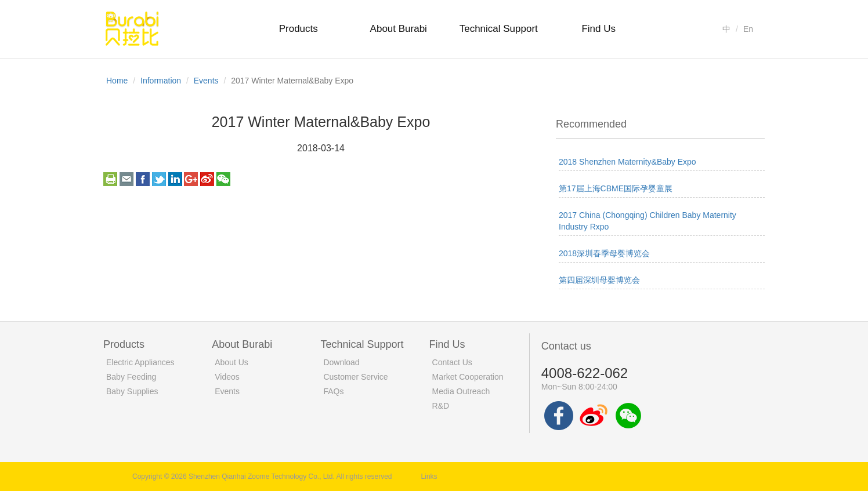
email (126, 179)
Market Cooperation (468, 377)
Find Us (598, 29)
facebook (143, 179)
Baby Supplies (132, 391)
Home (117, 81)
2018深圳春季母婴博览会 (604, 253)
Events (206, 81)
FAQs (333, 391)
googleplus (191, 179)
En (748, 29)
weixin (223, 179)
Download (341, 362)
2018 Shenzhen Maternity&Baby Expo (628, 162)
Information (161, 81)
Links (429, 477)
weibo (207, 179)
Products (299, 29)
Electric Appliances (140, 362)
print (110, 179)
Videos (227, 377)
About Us (232, 362)
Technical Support (499, 29)
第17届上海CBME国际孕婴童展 (616, 188)
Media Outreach (461, 391)
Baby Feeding (131, 377)
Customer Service (355, 377)
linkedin (175, 179)
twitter (159, 179)
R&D (441, 406)
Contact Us (452, 362)
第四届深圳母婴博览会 (599, 280)
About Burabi (399, 29)
